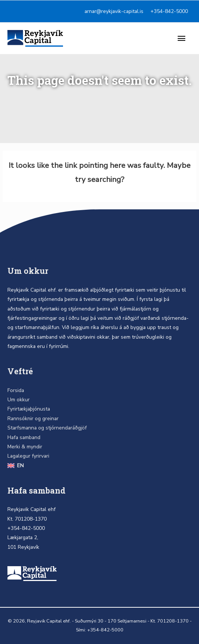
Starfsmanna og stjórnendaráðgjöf (47, 428)
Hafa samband (24, 437)
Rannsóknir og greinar (33, 419)
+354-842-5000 (169, 11)
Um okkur (19, 400)
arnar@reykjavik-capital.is (114, 11)
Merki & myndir (25, 447)
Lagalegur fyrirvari (28, 456)
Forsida (16, 390)
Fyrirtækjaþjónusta (29, 409)
